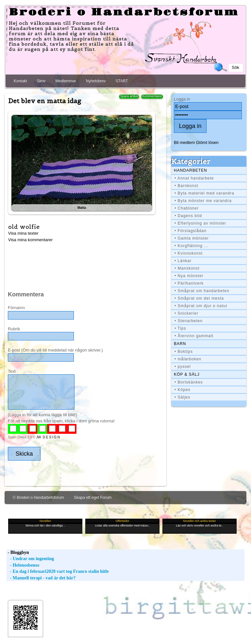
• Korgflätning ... (191, 246)
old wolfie (24, 227)
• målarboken (188, 359)
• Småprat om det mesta (199, 298)
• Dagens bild (188, 216)
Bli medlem (184, 142)
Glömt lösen (207, 142)
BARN (180, 344)
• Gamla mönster (192, 238)
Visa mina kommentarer (31, 240)
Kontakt (20, 81)
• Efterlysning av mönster (200, 223)
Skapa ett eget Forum (93, 497)
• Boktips (184, 352)
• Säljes (182, 397)
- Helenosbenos (23, 565)
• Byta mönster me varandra (203, 201)
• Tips (180, 328)
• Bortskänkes (189, 382)
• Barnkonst (186, 186)
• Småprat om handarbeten (202, 291)
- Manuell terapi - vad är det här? (41, 578)
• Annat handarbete (194, 178)
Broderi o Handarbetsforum (124, 12)
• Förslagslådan (191, 231)
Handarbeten (191, 170)
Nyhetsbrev (96, 81)
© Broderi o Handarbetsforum (38, 497)
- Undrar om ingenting (30, 559)
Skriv (41, 81)
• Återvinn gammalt (194, 336)
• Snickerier (186, 313)
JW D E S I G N (48, 437)
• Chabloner (187, 208)
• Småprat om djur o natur (201, 306)
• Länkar (183, 261)
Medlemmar (66, 81)
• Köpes (183, 390)
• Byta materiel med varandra (204, 193)
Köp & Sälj (187, 374)
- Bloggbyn (18, 552)
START (122, 81)
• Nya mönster (189, 276)
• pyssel (183, 367)
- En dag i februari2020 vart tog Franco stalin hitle (58, 571)
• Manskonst (187, 268)
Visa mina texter (23, 233)
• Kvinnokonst (189, 253)
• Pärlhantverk (189, 283)
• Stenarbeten (189, 321)
